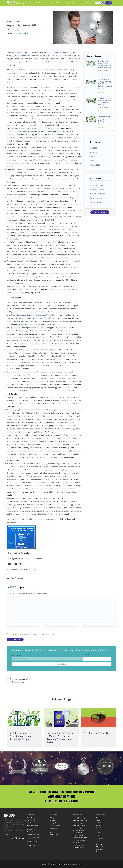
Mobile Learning (14, 21)
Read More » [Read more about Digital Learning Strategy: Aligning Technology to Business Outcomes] (103, 92)
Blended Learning (96, 198)
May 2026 (93, 152)
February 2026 (95, 165)
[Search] (102, 3)
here (29, 522)
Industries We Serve (54, 3)
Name (9, 625)
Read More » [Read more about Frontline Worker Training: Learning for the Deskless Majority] (103, 111)
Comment (10, 598)
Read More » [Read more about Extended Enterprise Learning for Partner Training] (103, 127)
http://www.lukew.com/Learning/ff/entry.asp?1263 (29, 315)
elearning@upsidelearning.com (14, 830)
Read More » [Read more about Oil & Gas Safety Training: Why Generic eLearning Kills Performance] (103, 74)
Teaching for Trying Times (98, 733)
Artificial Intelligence (97, 190)
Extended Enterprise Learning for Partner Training (105, 119)
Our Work (67, 3)
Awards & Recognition (97, 194)
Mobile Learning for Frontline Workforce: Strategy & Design (21, 736)
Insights (76, 3)
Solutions (30, 3)
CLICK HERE (51, 801)
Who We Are (87, 3)
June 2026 (93, 148)
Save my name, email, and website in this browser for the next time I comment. (32, 634)
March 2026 (94, 161)
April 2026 (93, 157)
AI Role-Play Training (97, 185)
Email (47, 625)
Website (85, 625)
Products (40, 3)
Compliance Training (97, 202)
